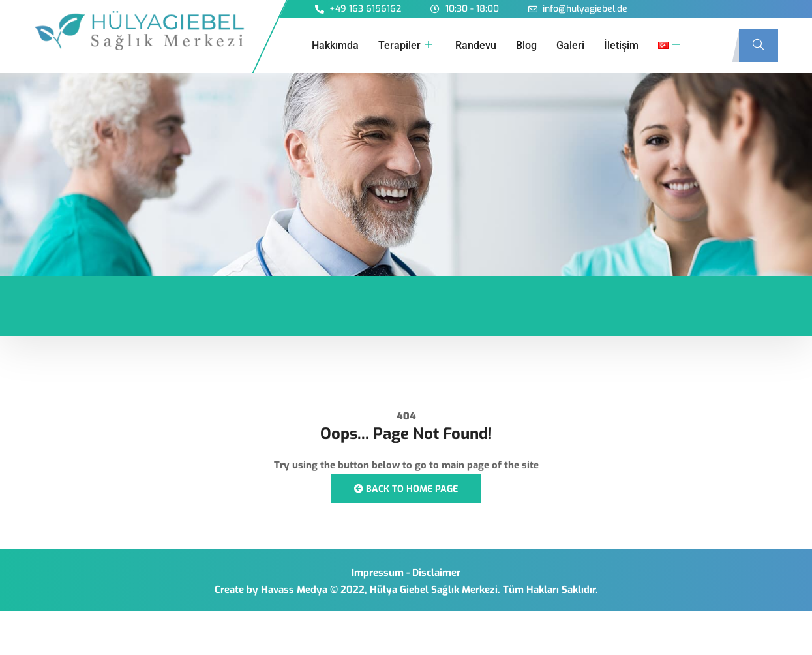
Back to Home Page (406, 489)
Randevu (476, 45)
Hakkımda (335, 45)
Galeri (570, 45)
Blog (526, 45)
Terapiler (405, 46)
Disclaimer (436, 573)
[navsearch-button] (759, 46)
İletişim (621, 45)
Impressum (378, 573)
